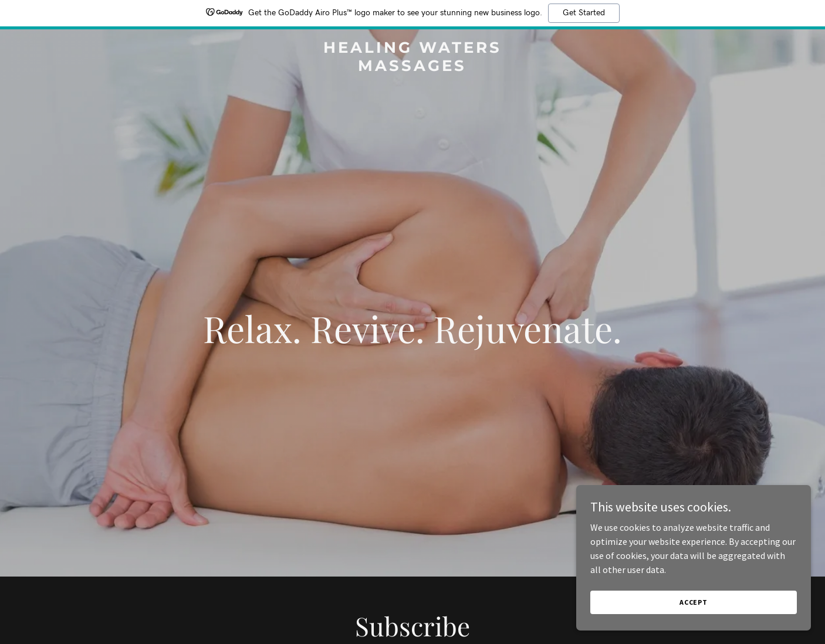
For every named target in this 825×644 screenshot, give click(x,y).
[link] (413, 67)
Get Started (584, 13)
